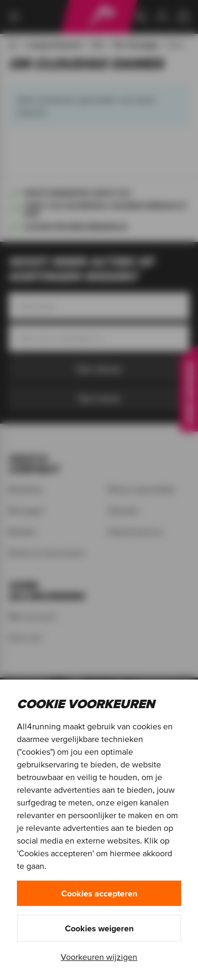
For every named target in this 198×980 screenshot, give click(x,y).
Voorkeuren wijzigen (99, 957)
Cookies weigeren (99, 928)
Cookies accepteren (99, 893)
